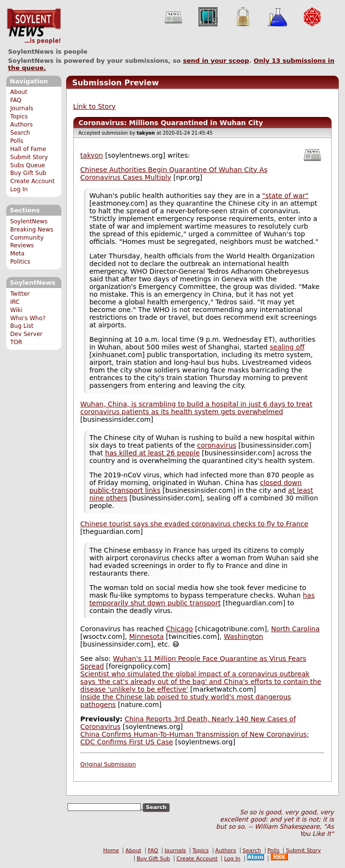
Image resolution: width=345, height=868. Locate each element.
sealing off (287, 347)
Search (20, 133)
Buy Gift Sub (28, 173)
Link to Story (95, 106)
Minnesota (146, 637)
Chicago (179, 629)
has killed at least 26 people (152, 453)
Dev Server (26, 334)
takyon (92, 155)
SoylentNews (34, 26)
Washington (243, 637)
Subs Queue (28, 165)
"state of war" (285, 196)
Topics (19, 116)
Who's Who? (28, 318)
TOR (16, 342)
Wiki (16, 310)
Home (111, 851)
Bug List (22, 326)
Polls (17, 141)
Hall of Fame (28, 149)
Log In (19, 189)
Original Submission (108, 764)
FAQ (16, 100)
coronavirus (217, 445)
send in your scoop (216, 61)
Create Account (32, 181)
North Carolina (295, 629)
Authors (21, 125)
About (19, 92)
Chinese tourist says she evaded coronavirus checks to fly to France (195, 524)
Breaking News (32, 230)
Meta (17, 254)
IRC (15, 302)
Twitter (20, 294)
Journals (22, 108)
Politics (20, 262)
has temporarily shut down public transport (202, 599)
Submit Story (29, 157)
